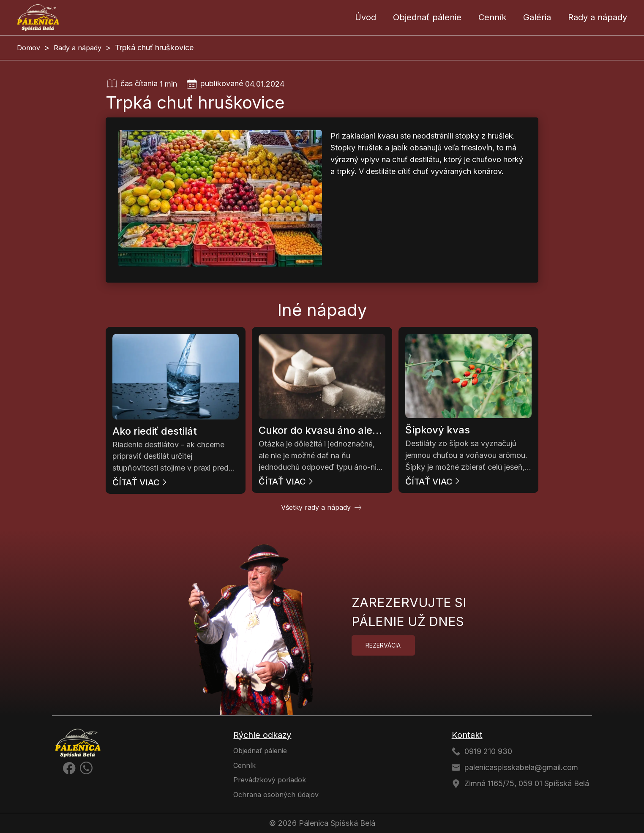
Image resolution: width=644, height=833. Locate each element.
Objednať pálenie (427, 17)
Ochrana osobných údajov (276, 795)
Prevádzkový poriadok (270, 780)
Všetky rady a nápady (316, 507)
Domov (29, 48)
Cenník (492, 17)
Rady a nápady (598, 17)
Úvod (366, 17)
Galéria (537, 17)
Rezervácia (383, 645)
